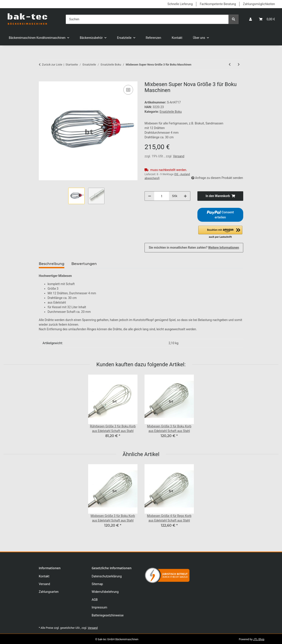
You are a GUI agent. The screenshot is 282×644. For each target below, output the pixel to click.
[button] (250, 19)
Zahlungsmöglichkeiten (259, 4)
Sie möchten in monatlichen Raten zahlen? (194, 248)
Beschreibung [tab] (52, 264)
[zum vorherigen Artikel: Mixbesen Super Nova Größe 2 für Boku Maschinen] (230, 65)
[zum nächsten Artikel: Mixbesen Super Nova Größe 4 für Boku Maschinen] (239, 65)
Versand (179, 156)
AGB (95, 600)
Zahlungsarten (49, 592)
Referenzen (154, 38)
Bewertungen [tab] (84, 264)
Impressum (99, 607)
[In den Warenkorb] (42, 79)
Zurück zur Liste (52, 65)
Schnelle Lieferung (180, 4)
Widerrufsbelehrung (105, 592)
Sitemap (97, 584)
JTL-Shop (259, 639)
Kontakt (177, 38)
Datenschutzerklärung (107, 576)
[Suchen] (147, 19)
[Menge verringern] (150, 196)
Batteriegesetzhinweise (108, 615)
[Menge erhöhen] (185, 196)
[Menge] (162, 196)
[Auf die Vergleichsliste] (128, 90)
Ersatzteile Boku (171, 112)
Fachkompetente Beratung (218, 4)
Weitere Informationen (224, 248)
